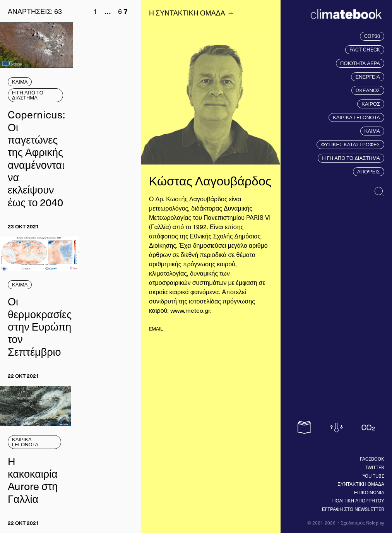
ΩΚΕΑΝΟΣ (368, 90)
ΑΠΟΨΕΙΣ (369, 171)
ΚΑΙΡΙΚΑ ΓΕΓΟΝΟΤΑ (356, 117)
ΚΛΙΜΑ (372, 131)
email (156, 329)
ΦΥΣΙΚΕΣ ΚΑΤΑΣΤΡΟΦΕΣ (350, 144)
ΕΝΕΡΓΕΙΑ (368, 77)
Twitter (375, 467)
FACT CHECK (365, 50)
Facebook (372, 459)
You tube (373, 476)
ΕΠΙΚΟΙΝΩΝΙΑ (369, 492)
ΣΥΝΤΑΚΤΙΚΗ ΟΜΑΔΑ (361, 484)
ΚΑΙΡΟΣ (371, 104)
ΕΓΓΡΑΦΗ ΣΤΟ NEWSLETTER (353, 509)
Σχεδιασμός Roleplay (363, 523)
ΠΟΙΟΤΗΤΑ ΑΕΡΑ (360, 63)
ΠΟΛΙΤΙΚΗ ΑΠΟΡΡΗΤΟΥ (358, 500)
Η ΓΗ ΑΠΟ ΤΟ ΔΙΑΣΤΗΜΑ (351, 158)
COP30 (372, 36)
